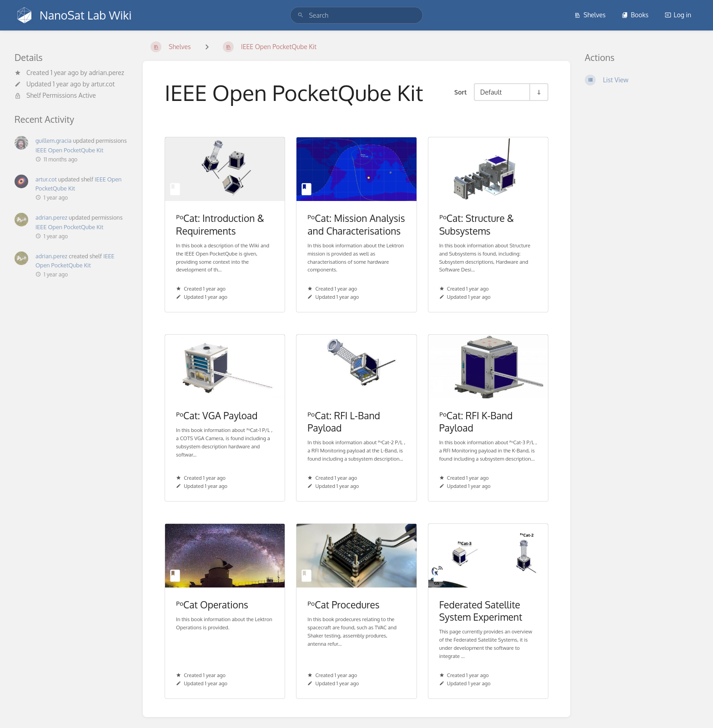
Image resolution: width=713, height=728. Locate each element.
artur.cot (103, 84)
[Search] (301, 15)
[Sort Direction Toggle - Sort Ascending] (538, 92)
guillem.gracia (53, 141)
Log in (678, 15)
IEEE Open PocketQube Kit (69, 150)
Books (635, 15)
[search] (356, 15)
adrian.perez (106, 73)
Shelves (590, 15)
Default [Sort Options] (491, 92)
